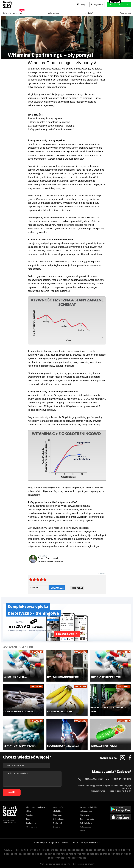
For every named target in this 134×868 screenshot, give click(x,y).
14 (40, 845)
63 (41, 849)
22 (61, 845)
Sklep (28, 806)
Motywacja (85, 810)
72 (64, 849)
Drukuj (77, 588)
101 (59, 853)
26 (71, 845)
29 (79, 845)
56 (23, 849)
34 (92, 845)
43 (116, 845)
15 (43, 845)
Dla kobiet (57, 806)
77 (77, 849)
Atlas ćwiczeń (126, 13)
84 (96, 849)
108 (84, 853)
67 (51, 849)
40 (108, 845)
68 (54, 849)
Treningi (30, 810)
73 (67, 849)
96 (127, 849)
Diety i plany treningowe (36, 802)
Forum (83, 826)
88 (106, 849)
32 (87, 845)
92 (117, 849)
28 (77, 845)
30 (82, 845)
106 (77, 853)
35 (95, 845)
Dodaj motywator (87, 814)
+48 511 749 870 (122, 774)
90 (111, 849)
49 (4, 849)
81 (88, 849)
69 (57, 849)
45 (121, 845)
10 (30, 845)
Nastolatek (58, 818)
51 (9, 849)
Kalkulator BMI (86, 806)
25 (69, 845)
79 (83, 849)
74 (70, 849)
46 (124, 845)
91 (114, 849)
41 (111, 845)
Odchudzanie (59, 814)
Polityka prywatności (90, 838)
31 (85, 845)
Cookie (75, 838)
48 (129, 845)
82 (91, 849)
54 (17, 849)
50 (7, 849)
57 (25, 849)
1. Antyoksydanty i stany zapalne (45, 118)
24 (66, 845)
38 (103, 845)
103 (66, 853)
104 (70, 853)
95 (125, 849)
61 (36, 849)
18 (51, 845)
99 (52, 853)
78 (80, 849)
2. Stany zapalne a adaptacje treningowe (49, 122)
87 (104, 849)
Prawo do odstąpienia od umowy (55, 859)
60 (33, 849)
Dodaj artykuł (40, 838)
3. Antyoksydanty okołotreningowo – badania (51, 126)
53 (15, 849)
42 (113, 845)
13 (37, 845)
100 (55, 853)
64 (43, 849)
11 (32, 845)
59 (30, 849)
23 (64, 845)
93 (119, 849)
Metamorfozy (53, 13)
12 (35, 845)
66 (49, 849)
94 (122, 849)
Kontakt (66, 838)
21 (58, 845)
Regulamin (54, 838)
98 (49, 853)
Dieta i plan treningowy (13, 12)
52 (12, 849)
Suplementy (31, 818)
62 (38, 849)
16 (45, 845)
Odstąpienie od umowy (84, 859)
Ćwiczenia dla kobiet (89, 802)
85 (98, 849)
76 (75, 849)
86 (101, 849)
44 (119, 845)
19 (53, 845)
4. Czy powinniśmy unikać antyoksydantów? (51, 129)
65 (46, 849)
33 (90, 845)
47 (126, 845)
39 (105, 845)
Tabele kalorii (86, 818)
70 (59, 849)
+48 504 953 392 (93, 774)
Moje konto (58, 810)
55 (20, 849)
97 (130, 849)
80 (85, 849)
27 (74, 845)
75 (72, 849)
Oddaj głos (57, 588)
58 (28, 849)
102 (62, 853)
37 (100, 845)
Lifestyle (57, 822)
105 (73, 853)
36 (98, 845)
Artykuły (89, 13)
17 (48, 845)
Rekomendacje (86, 822)
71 (62, 849)
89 (109, 849)
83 (93, 849)
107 (81, 853)
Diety (28, 814)
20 (56, 845)
